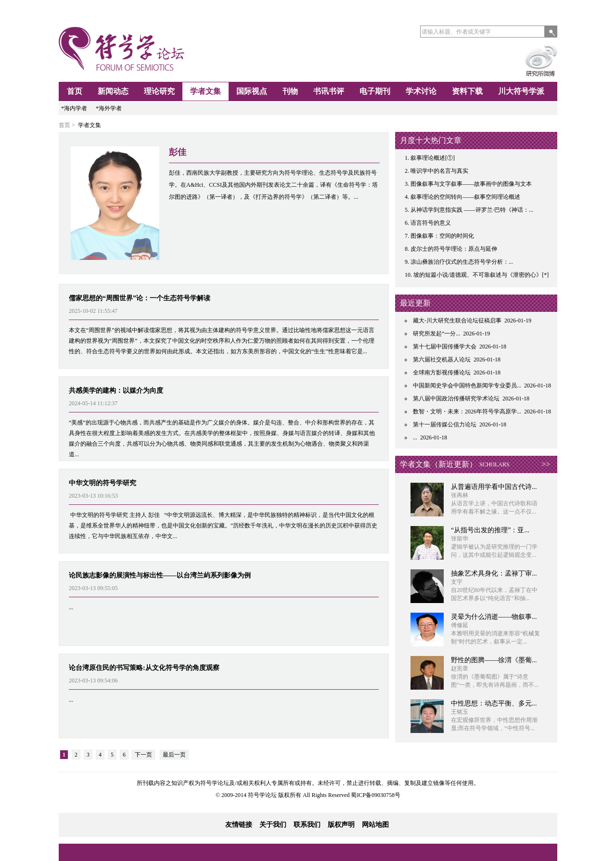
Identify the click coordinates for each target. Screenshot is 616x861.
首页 (75, 91)
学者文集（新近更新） (438, 464)
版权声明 (341, 825)
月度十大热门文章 (431, 140)
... (71, 607)
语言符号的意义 (431, 223)
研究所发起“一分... (436, 334)
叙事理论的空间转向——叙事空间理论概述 (465, 197)
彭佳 (178, 152)
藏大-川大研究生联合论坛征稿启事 (457, 321)
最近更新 (415, 303)
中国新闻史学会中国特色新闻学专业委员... (467, 386)
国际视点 (252, 91)
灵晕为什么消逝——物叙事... (494, 617)
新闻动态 (113, 91)
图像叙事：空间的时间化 (442, 236)
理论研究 (159, 91)
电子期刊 (375, 91)
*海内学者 (74, 108)
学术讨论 (421, 91)
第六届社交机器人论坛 (442, 360)
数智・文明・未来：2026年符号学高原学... (467, 411)
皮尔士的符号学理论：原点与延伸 (454, 249)
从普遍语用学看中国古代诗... (494, 487)
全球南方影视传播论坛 (442, 373)
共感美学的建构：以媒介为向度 (116, 391)
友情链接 (239, 825)
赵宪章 (460, 668)
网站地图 (375, 825)
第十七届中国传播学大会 (445, 347)
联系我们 (307, 825)
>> (546, 464)
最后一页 (174, 755)
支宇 (457, 582)
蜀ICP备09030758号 (376, 795)
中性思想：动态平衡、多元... (494, 703)
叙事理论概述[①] (433, 158)
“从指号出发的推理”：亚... (490, 530)
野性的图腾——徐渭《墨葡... (494, 660)
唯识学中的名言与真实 (439, 171)
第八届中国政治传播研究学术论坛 (456, 398)
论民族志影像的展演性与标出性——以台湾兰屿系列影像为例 (160, 575)
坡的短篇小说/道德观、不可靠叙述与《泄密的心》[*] (481, 275)
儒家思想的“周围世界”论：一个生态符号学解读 (140, 298)
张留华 (460, 539)
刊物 (290, 91)
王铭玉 (460, 712)
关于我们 (273, 825)
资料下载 (467, 91)
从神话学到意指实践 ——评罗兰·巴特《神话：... (472, 210)
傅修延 (460, 625)
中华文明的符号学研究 (103, 483)
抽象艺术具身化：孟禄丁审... (494, 573)
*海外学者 (109, 108)
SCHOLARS (494, 464)
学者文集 (205, 91)
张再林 (460, 495)
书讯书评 (329, 91)
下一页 (143, 755)
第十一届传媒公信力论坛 (445, 424)
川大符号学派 (521, 91)
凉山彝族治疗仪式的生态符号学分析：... (462, 262)
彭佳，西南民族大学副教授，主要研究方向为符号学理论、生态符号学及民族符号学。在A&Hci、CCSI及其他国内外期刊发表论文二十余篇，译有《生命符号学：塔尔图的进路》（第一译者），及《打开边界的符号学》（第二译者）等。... (273, 185)
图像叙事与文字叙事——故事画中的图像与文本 (471, 184)
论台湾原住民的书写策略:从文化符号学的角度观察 (144, 668)
